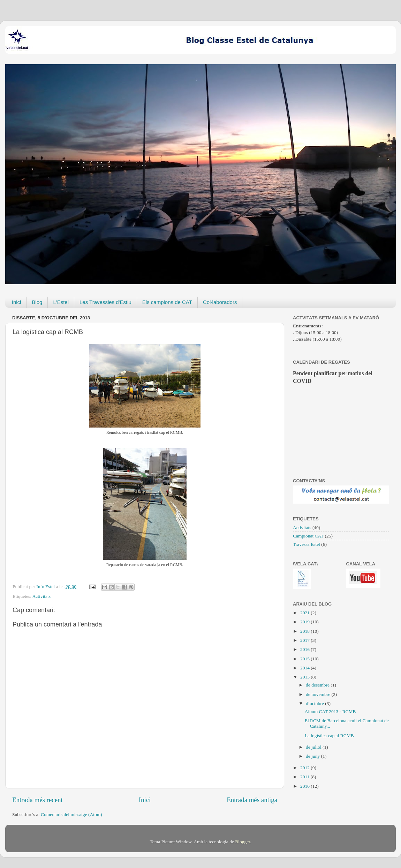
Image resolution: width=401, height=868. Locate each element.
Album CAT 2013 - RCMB (330, 711)
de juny (313, 756)
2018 (305, 631)
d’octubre (315, 703)
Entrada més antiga (252, 800)
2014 (305, 668)
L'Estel (61, 302)
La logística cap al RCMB (329, 736)
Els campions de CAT (167, 302)
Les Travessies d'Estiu (105, 302)
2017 (305, 640)
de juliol (314, 747)
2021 (305, 613)
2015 (305, 659)
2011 (305, 777)
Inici (17, 302)
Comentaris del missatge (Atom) (71, 814)
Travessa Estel (307, 544)
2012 (305, 768)
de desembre (318, 685)
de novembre (319, 694)
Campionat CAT (308, 536)
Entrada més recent (37, 800)
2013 (305, 677)
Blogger (243, 842)
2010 (305, 786)
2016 (305, 649)
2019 (305, 622)
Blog (37, 302)
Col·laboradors (220, 302)
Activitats (42, 596)
